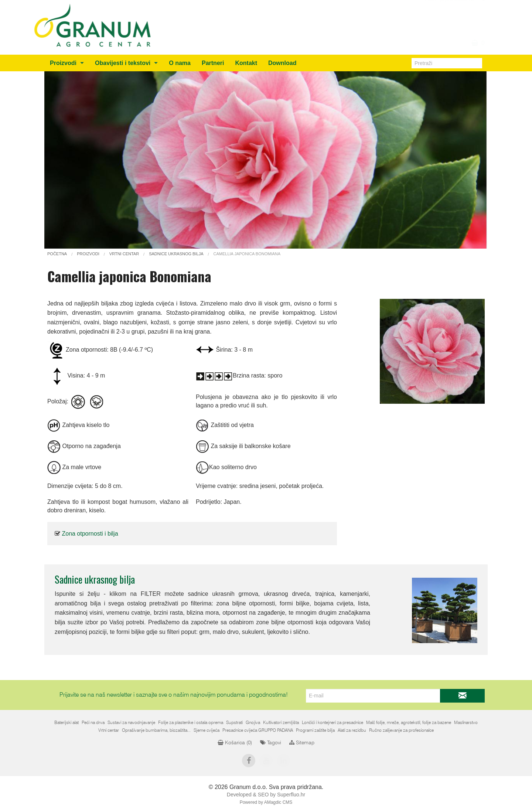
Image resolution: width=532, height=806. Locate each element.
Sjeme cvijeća (207, 730)
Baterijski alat (66, 723)
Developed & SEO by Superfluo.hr (266, 795)
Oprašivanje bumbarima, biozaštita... (156, 730)
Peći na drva (93, 723)
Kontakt (246, 63)
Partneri (213, 63)
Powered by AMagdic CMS (266, 802)
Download (282, 63)
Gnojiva (253, 723)
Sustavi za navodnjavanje (131, 723)
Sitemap (302, 743)
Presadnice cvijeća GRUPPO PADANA (258, 730)
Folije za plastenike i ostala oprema (191, 723)
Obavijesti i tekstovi (123, 63)
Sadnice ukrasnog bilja (95, 579)
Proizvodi (63, 63)
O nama (180, 63)
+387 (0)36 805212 (449, 16)
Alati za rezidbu (352, 730)
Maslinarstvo (466, 723)
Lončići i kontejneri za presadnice (332, 723)
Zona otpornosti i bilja (90, 534)
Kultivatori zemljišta (281, 723)
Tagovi (271, 743)
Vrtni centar (109, 730)
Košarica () (235, 743)
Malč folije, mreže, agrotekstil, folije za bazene (409, 723)
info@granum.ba (452, 7)
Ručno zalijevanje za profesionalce (401, 730)
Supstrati (234, 723)
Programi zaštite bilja (315, 730)
